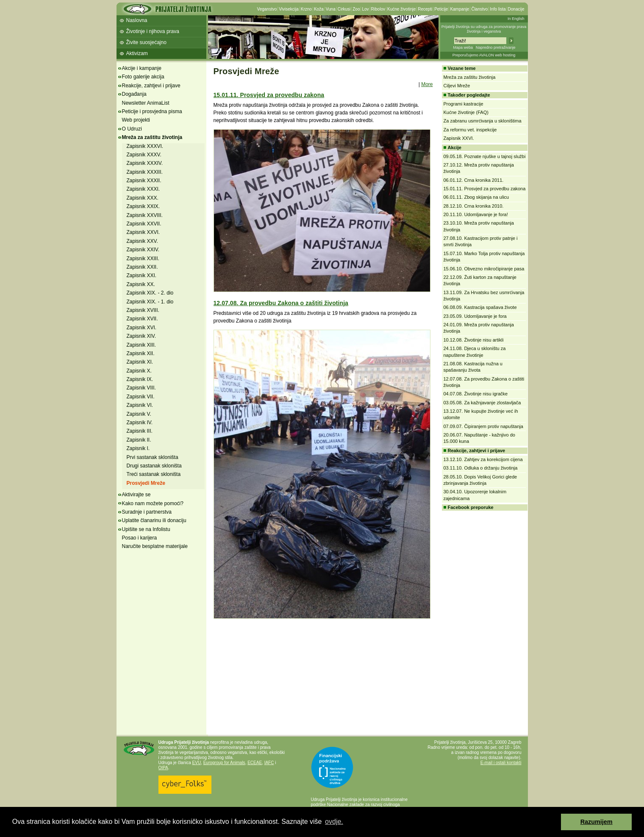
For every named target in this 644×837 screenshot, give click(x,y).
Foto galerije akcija (143, 77)
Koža (319, 9)
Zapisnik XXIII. (143, 259)
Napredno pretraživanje (496, 47)
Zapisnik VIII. (141, 388)
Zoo (356, 9)
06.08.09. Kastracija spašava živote (480, 307)
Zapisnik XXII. (142, 267)
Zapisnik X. (139, 371)
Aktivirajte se (136, 495)
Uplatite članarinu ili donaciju (154, 520)
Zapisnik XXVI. (143, 232)
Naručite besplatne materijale (155, 546)
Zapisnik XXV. (142, 241)
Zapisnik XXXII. (144, 181)
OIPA (163, 768)
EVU (197, 763)
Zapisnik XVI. (142, 328)
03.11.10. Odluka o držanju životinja (481, 468)
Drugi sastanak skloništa (154, 466)
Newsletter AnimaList (146, 103)
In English (516, 19)
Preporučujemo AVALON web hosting (484, 55)
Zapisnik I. (138, 448)
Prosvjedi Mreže (146, 483)
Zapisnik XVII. (142, 319)
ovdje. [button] (334, 822)
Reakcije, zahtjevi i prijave (151, 86)
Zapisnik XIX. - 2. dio (150, 293)
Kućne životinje (401, 9)
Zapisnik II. (139, 440)
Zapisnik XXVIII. (145, 215)
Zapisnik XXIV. (143, 250)
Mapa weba (463, 47)
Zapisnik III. (140, 431)
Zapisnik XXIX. (143, 206)
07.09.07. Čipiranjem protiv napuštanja (483, 426)
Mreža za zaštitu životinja (152, 137)
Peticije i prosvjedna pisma (152, 111)
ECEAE (255, 763)
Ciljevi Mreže (457, 86)
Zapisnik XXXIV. (145, 163)
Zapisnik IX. (140, 379)
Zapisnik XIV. (142, 336)
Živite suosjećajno (146, 42)
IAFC (269, 763)
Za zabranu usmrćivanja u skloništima (483, 121)
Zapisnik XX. (141, 284)
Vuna (331, 9)
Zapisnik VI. (140, 405)
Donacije (516, 9)
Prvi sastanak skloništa (153, 457)
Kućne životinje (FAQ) (466, 112)
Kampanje (459, 9)
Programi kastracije (464, 104)
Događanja (134, 94)
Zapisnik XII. (141, 353)
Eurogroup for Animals (224, 763)
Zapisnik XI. (140, 362)
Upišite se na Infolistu (146, 529)
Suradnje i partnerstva (147, 512)
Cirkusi (344, 9)
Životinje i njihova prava (153, 31)
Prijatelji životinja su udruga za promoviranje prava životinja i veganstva (484, 29)
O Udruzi (132, 129)
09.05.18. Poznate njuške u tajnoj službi (485, 156)
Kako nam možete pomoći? (153, 503)
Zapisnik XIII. (141, 345)
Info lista (498, 9)
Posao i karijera (140, 538)
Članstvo (479, 9)
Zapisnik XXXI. (143, 189)
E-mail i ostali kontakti (501, 763)
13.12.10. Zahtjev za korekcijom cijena (483, 459)
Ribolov (378, 9)
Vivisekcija (289, 9)
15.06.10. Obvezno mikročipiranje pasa (484, 269)
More (427, 84)
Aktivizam (137, 53)
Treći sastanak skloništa (154, 474)
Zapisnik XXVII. (144, 224)
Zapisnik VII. (141, 397)
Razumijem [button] (597, 822)
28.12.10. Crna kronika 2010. (474, 206)
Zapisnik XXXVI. (145, 146)
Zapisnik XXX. (143, 198)
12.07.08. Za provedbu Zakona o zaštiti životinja (281, 303)
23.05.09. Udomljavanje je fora (475, 316)
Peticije (441, 9)
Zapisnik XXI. (142, 275)
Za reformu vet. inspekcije (470, 130)
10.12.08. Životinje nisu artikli (474, 340)
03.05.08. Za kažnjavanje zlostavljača (482, 403)
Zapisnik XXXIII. (145, 172)
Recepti (425, 9)
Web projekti (136, 120)
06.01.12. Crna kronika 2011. (474, 180)
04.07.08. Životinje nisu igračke (476, 394)
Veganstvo (267, 9)
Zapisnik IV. (140, 423)
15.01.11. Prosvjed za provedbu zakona (269, 95)
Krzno (306, 9)
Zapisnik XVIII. (143, 310)
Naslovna (137, 20)
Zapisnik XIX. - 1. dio (150, 302)
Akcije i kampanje (142, 68)
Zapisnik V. (139, 414)
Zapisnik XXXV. (144, 155)
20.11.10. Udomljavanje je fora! (476, 214)
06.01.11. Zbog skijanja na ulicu (476, 197)
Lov (365, 9)
